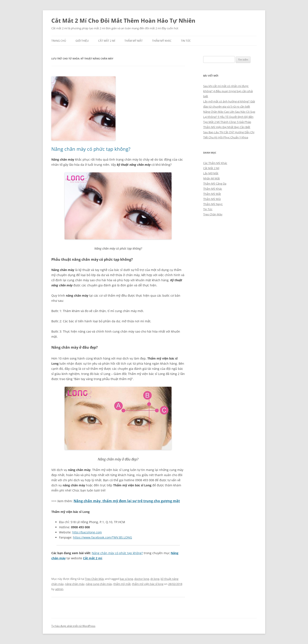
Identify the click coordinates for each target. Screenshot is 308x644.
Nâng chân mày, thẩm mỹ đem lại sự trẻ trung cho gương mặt (127, 501)
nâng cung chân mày (99, 584)
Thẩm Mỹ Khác (162, 41)
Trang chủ (59, 41)
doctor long (142, 579)
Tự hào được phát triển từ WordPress (73, 626)
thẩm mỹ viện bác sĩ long (148, 584)
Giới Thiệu (82, 41)
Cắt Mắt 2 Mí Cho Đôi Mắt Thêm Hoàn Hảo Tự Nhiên (123, 21)
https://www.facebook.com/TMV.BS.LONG (102, 537)
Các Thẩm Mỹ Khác (215, 163)
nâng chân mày (75, 584)
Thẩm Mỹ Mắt (134, 41)
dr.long (155, 579)
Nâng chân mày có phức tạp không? (91, 149)
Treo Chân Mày (95, 579)
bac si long (126, 579)
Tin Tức (186, 41)
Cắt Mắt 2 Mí (107, 41)
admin (59, 589)
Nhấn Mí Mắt (212, 178)
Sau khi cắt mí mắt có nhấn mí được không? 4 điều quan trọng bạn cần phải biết (228, 91)
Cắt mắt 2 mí (93, 558)
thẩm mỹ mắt (122, 584)
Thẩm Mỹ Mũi (212, 199)
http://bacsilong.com (87, 532)
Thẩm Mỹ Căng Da (215, 184)
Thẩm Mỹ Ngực (213, 204)
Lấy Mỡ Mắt (211, 173)
